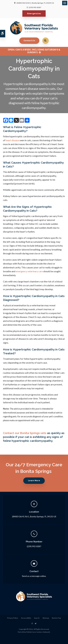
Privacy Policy (13, 618)
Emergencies (34, 14)
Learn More (34, 481)
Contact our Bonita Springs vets (25, 433)
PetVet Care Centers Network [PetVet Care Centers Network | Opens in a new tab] (38, 632)
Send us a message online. (34, 576)
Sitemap (46, 618)
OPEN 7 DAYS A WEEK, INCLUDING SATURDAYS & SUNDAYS (34, 51)
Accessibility (26, 618)
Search (37, 618)
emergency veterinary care (29, 271)
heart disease (12, 140)
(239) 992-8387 (35, 7)
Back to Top (56, 618)
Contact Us (29, 41)
